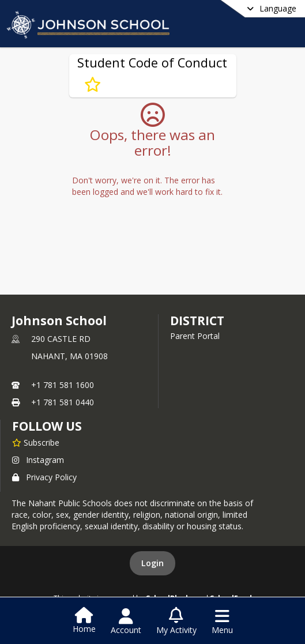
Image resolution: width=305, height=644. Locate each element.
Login (152, 563)
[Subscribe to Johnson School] (36, 442)
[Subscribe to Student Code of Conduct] (93, 85)
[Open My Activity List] (176, 622)
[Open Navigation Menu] (222, 622)
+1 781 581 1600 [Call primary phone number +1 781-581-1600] (63, 385)
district (197, 321)
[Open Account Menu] (126, 622)
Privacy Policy (44, 477)
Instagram (38, 460)
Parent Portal (195, 336)
